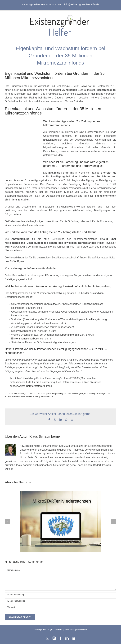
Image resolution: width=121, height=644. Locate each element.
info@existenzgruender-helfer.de (82, 4)
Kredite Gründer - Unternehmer (25, 396)
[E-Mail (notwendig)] (60, 601)
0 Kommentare (47, 396)
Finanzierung (90, 394)
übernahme (67, 335)
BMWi (83, 86)
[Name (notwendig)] (60, 595)
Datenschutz (82, 630)
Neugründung (99, 319)
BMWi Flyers (17, 261)
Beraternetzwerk (35, 386)
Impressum (69, 630)
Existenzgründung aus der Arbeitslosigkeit (65, 394)
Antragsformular (19, 293)
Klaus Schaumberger (18, 394)
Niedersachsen (13, 251)
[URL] (60, 607)
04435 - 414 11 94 (52, 4)
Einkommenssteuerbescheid (27, 339)
